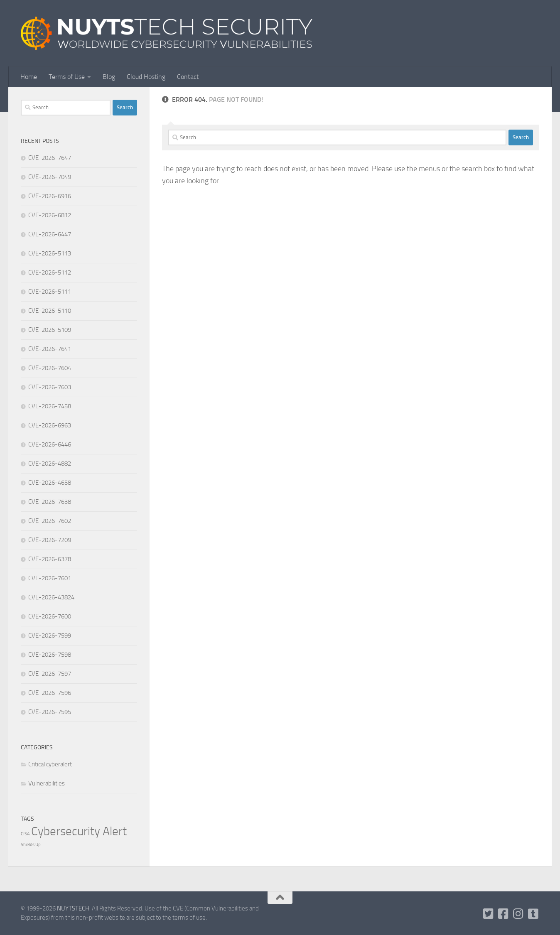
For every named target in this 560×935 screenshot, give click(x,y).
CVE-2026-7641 (50, 349)
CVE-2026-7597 (50, 674)
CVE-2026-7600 (50, 616)
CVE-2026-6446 (50, 444)
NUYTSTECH (73, 908)
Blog (109, 77)
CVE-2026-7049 (50, 177)
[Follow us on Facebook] (504, 914)
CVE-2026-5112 (50, 272)
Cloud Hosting (146, 77)
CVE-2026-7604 (50, 368)
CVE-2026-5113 (50, 253)
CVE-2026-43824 (51, 597)
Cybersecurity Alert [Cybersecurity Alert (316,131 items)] (79, 831)
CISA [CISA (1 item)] (25, 834)
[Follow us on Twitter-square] (489, 914)
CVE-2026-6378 (50, 559)
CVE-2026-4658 (50, 483)
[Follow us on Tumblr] (533, 914)
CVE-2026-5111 (50, 292)
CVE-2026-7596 (50, 693)
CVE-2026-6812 (50, 215)
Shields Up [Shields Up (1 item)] (31, 845)
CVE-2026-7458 (50, 406)
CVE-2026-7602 (50, 521)
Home (29, 77)
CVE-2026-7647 (50, 158)
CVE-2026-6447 (50, 234)
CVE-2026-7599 (50, 636)
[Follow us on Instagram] (518, 914)
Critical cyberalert (50, 764)
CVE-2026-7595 (50, 712)
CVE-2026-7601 (50, 578)
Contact (188, 77)
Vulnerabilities (47, 783)
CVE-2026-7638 (50, 502)
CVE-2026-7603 (50, 387)
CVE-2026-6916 (50, 196)
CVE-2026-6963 (50, 425)
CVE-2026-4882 (50, 464)
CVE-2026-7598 (50, 655)
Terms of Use (67, 77)
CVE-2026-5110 (50, 311)
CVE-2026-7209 (50, 540)
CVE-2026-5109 (50, 330)
